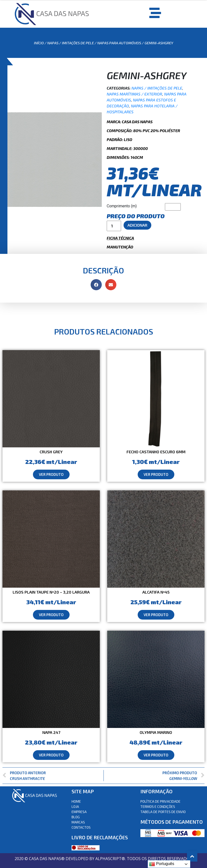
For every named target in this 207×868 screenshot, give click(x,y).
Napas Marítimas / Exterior (134, 94)
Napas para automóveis (119, 43)
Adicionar (137, 225)
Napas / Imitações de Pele (71, 43)
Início (39, 43)
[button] (51, 474)
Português (162, 864)
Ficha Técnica (120, 238)
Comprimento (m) (122, 206)
